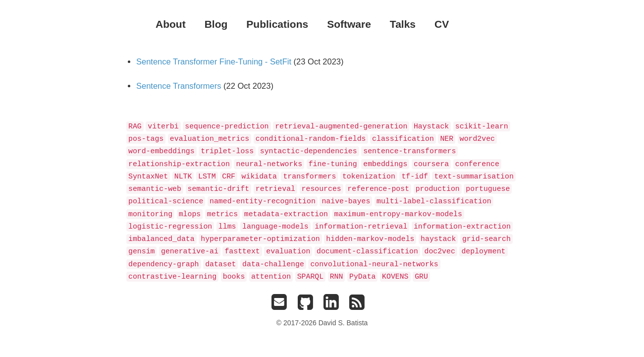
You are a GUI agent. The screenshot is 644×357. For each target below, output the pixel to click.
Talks (403, 24)
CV (442, 24)
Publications (277, 24)
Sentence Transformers (179, 86)
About (171, 24)
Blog (216, 24)
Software (349, 24)
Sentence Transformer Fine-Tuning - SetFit (214, 61)
